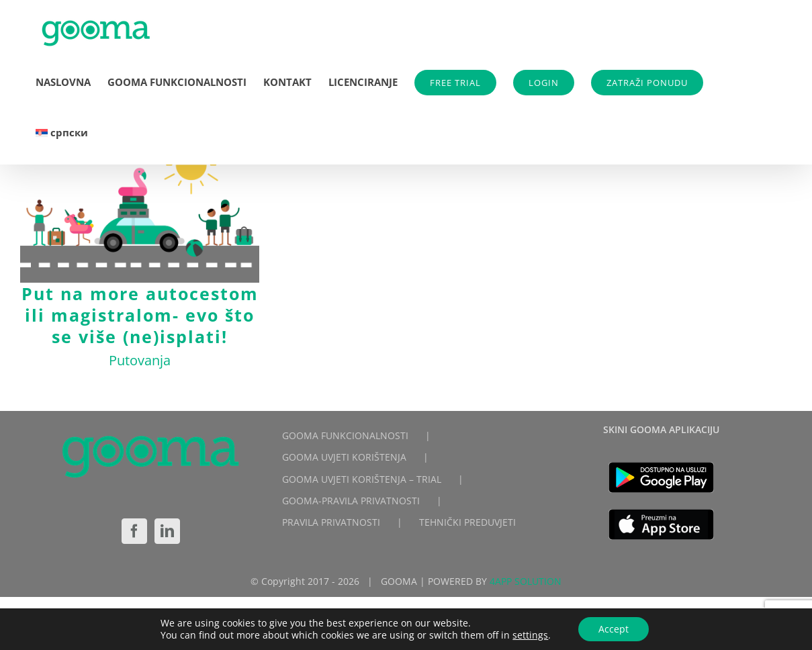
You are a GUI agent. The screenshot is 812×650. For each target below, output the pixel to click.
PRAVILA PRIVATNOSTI (331, 522)
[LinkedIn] (167, 531)
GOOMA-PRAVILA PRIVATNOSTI (351, 501)
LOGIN (544, 83)
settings (530, 635)
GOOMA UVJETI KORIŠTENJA (344, 457)
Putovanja (140, 360)
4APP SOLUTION (526, 581)
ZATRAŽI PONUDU (647, 83)
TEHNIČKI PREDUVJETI (467, 522)
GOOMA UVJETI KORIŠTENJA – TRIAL (362, 479)
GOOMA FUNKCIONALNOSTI (345, 435)
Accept (614, 629)
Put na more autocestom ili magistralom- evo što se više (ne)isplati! (140, 315)
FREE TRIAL (455, 83)
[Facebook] (134, 531)
